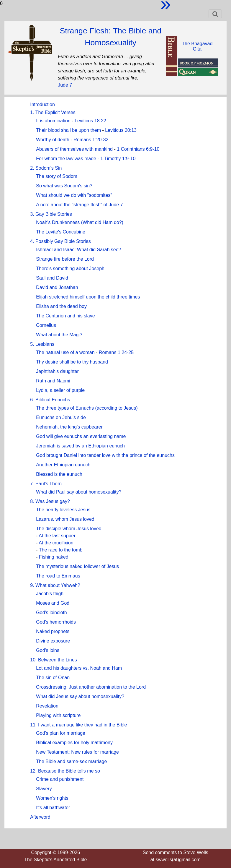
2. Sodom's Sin (46, 168)
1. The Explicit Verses (53, 112)
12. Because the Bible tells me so (65, 771)
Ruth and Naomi (53, 381)
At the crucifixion (56, 543)
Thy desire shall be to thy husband (72, 362)
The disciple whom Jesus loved (69, 529)
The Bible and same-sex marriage (71, 761)
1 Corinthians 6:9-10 (138, 149)
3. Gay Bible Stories (51, 214)
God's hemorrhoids (56, 622)
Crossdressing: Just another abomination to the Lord (91, 687)
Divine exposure (53, 641)
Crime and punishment (60, 779)
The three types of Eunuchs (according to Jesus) (87, 408)
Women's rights (52, 798)
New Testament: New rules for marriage (77, 752)
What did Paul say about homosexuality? (79, 492)
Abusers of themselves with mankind (74, 149)
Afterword (40, 817)
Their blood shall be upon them (68, 130)
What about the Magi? (59, 335)
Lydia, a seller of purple (60, 390)
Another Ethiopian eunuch (63, 465)
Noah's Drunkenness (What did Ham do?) (80, 222)
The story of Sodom (57, 176)
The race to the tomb (61, 550)
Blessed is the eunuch (59, 474)
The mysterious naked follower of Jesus (77, 566)
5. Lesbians (42, 344)
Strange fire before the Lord (65, 259)
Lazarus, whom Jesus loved (65, 519)
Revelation (47, 706)
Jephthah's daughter (57, 371)
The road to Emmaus (58, 576)
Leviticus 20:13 (121, 130)
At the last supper (57, 536)
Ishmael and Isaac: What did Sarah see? (78, 250)
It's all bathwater (53, 808)
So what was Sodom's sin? (64, 186)
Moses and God (53, 603)
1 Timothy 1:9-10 (118, 159)
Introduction (42, 104)
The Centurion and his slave (65, 316)
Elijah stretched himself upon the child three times (88, 297)
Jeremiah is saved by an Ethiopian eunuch (80, 446)
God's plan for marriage (61, 733)
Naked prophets (53, 631)
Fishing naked (54, 557)
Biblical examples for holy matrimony (74, 743)
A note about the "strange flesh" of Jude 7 (79, 205)
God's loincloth (51, 613)
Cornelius (46, 325)
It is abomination (53, 121)
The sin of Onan (53, 678)
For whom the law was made (66, 159)
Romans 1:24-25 (116, 352)
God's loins (48, 650)
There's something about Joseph (70, 268)
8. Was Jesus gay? (50, 501)
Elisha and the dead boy (61, 306)
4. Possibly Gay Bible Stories (60, 241)
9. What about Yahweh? (55, 585)
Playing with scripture (58, 715)
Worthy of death (53, 140)
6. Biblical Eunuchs (50, 400)
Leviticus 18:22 (90, 121)
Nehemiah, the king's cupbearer (69, 427)
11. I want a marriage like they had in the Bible (78, 725)
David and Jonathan (57, 287)
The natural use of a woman (65, 352)
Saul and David (52, 278)
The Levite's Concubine (61, 232)
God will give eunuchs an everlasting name (81, 436)
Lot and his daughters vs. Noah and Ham (79, 668)
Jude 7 (65, 85)
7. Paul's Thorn (46, 484)
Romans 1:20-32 (91, 140)
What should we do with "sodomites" (74, 195)
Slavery (44, 789)
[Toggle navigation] (215, 14)
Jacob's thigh (50, 594)
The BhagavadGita (197, 46)
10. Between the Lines (53, 660)
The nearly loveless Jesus (63, 510)
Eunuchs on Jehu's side (61, 417)
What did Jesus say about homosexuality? (80, 696)
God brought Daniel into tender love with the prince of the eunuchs (105, 455)
